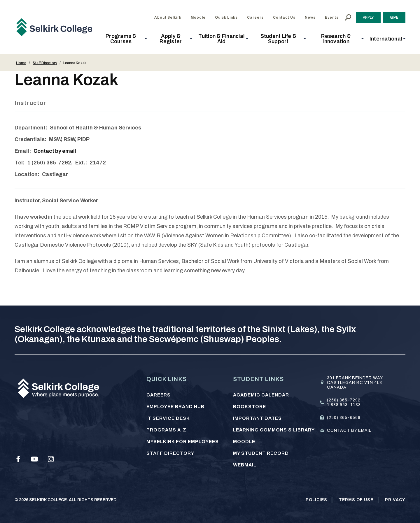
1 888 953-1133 (344, 404)
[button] (123, 39)
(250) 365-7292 (344, 400)
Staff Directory (45, 63)
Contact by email (55, 151)
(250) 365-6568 (344, 417)
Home (21, 63)
